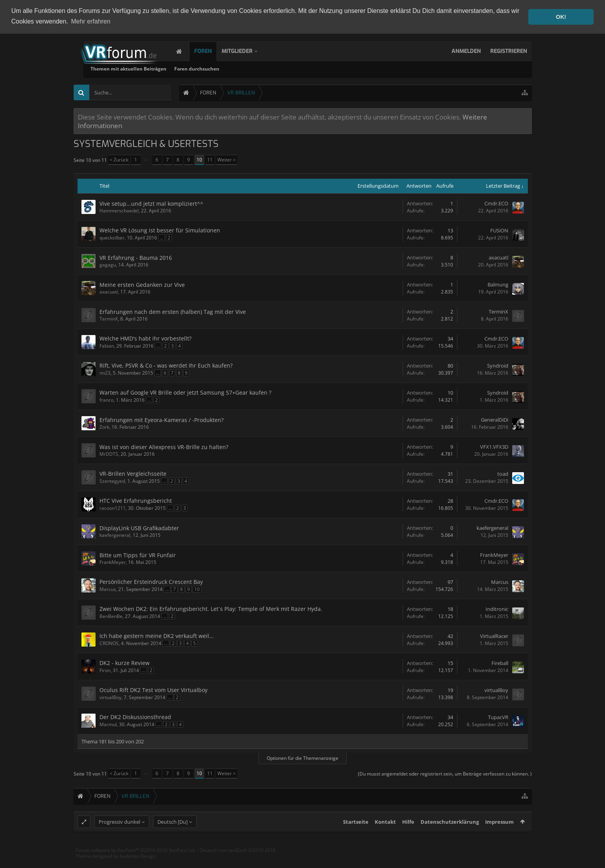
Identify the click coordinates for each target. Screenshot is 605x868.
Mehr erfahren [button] (91, 21)
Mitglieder (245, 51)
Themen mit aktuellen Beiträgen (224, 69)
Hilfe (408, 836)
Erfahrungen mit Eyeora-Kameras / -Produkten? (162, 420)
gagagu (108, 265)
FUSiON (499, 230)
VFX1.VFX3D (494, 447)
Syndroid (498, 366)
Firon (105, 670)
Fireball (500, 663)
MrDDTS (109, 454)
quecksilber (112, 238)
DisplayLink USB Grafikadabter (139, 528)
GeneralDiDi (495, 420)
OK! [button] (561, 17)
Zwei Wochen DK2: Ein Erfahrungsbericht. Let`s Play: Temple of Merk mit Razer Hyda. (211, 609)
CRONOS (109, 643)
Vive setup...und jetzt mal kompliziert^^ (151, 204)
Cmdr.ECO (496, 203)
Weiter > (227, 160)
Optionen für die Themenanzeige (302, 758)
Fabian (107, 346)
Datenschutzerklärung (450, 836)
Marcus (108, 589)
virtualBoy (110, 697)
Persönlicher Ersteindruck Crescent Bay (151, 582)
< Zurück (119, 160)
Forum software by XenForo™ (136, 864)
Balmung (498, 285)
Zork (104, 427)
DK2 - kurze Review (125, 663)
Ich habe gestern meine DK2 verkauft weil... (157, 636)
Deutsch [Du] (172, 836)
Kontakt (385, 836)
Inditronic (497, 609)
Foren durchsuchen (293, 69)
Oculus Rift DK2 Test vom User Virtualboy (154, 690)
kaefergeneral (115, 535)
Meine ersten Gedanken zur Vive (142, 285)
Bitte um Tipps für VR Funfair (138, 555)
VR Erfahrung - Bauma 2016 (136, 258)
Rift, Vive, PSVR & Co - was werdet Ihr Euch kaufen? (166, 365)
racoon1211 (113, 508)
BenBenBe (111, 616)
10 (199, 160)
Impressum (499, 836)
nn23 (105, 373)
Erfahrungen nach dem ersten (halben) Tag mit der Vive (173, 312)
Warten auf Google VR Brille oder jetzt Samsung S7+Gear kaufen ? (185, 392)
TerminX (109, 319)
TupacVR (498, 717)
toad (503, 474)
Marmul (108, 724)
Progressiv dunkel (119, 836)
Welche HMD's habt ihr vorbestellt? (145, 338)
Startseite (356, 836)
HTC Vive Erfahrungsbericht (136, 501)
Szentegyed (112, 481)
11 (210, 160)
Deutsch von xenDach (238, 864)
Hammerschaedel (119, 211)
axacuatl (498, 257)
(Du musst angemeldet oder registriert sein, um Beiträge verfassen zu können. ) (445, 773)
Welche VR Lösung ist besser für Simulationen (160, 230)
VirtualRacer (494, 636)
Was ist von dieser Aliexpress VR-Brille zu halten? (164, 447)
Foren (211, 51)
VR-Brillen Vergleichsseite (133, 474)
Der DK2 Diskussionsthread (135, 717)
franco (107, 400)
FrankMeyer (113, 562)
